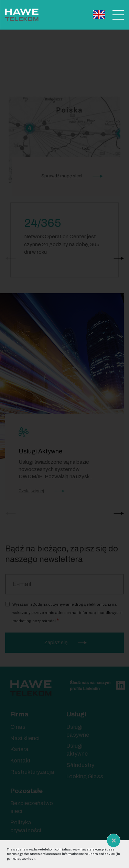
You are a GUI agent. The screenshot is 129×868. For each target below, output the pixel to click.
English (99, 15)
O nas (18, 727)
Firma (19, 714)
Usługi (76, 714)
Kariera (19, 749)
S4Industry (80, 765)
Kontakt (20, 761)
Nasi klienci (25, 738)
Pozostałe (26, 791)
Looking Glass (85, 776)
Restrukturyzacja (32, 772)
